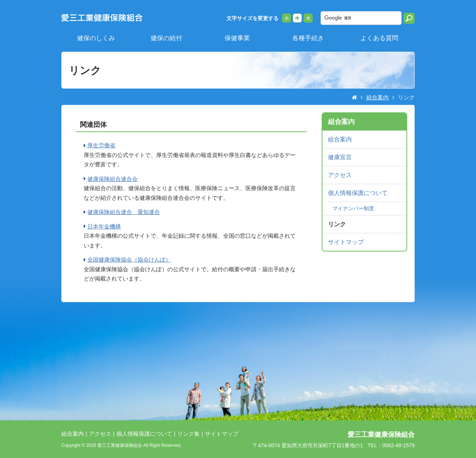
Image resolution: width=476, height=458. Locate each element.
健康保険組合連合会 (112, 179)
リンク (337, 224)
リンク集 (189, 434)
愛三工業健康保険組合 (381, 435)
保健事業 (237, 38)
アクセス (340, 175)
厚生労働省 (101, 145)
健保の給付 (166, 38)
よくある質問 (379, 38)
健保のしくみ (96, 38)
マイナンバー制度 (353, 208)
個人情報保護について (358, 193)
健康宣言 (340, 157)
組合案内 (377, 97)
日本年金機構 (104, 226)
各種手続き (308, 38)
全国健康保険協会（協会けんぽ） (129, 260)
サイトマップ (346, 242)
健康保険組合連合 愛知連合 (124, 212)
